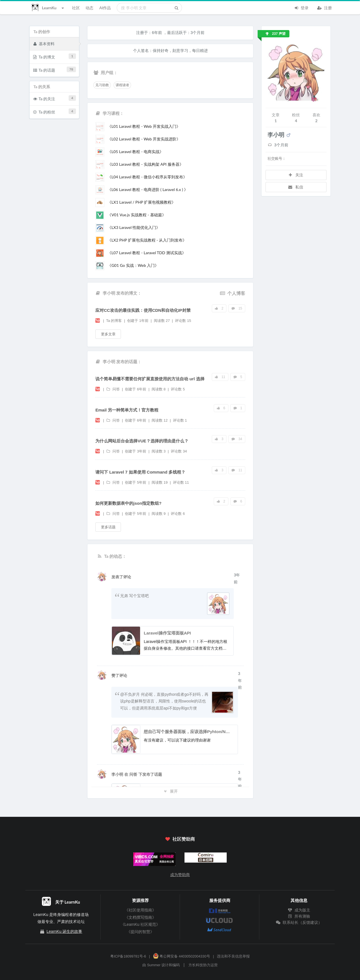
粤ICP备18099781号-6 (128, 956)
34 (237, 439)
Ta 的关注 (55, 98)
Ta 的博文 (55, 56)
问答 (113, 389)
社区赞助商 (180, 839)
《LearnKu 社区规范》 (140, 924)
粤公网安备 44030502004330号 (182, 956)
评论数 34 (179, 451)
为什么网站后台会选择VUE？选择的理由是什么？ (142, 441)
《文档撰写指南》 (140, 917)
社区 (76, 8)
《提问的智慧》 (140, 932)
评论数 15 (183, 321)
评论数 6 (178, 514)
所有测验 (299, 916)
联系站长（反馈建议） (299, 922)
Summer (154, 965)
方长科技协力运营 (203, 965)
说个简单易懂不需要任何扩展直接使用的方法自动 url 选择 (150, 379)
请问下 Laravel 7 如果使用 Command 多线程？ (140, 472)
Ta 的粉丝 (55, 111)
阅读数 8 (159, 389)
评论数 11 (181, 482)
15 (237, 308)
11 (220, 377)
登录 (301, 7)
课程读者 (122, 85)
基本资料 (44, 44)
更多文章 (108, 334)
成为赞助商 (180, 875)
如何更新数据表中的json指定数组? (128, 503)
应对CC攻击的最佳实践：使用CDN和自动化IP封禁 (143, 310)
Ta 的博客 (114, 321)
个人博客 (233, 293)
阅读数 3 (159, 451)
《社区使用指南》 (140, 910)
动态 (89, 8)
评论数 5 (178, 389)
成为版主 (299, 910)
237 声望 (275, 34)
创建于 (138, 321)
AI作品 (105, 8)
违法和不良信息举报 (233, 956)
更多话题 (108, 527)
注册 (325, 7)
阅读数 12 (160, 420)
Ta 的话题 (55, 70)
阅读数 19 (160, 482)
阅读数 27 (162, 321)
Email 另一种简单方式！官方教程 (127, 410)
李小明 (118, 774)
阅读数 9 (159, 514)
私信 (296, 187)
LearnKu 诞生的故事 (65, 931)
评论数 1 (180, 420)
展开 (170, 791)
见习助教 (102, 85)
